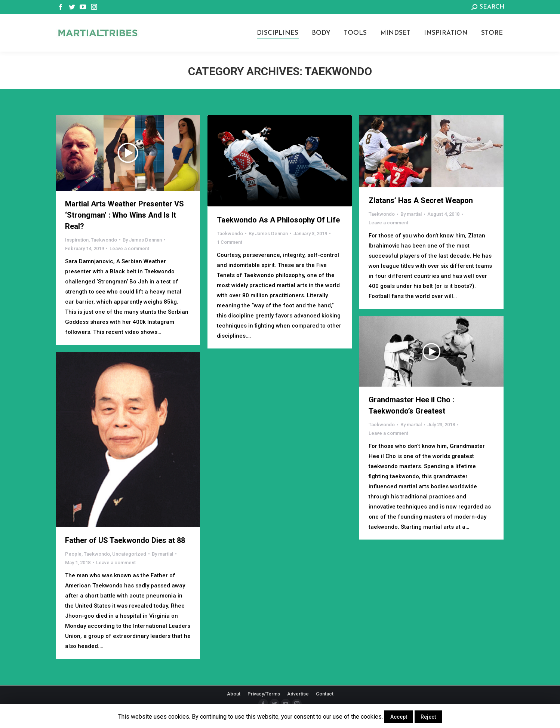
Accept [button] (399, 717)
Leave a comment (129, 248)
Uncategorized (129, 554)
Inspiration (77, 240)
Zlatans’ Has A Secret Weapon (421, 200)
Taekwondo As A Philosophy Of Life (278, 220)
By (142, 240)
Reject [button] (428, 717)
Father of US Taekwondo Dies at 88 (125, 540)
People (73, 554)
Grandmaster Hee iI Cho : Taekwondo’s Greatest (411, 405)
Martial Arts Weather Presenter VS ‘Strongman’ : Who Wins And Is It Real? (124, 215)
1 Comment (230, 242)
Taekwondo (104, 240)
